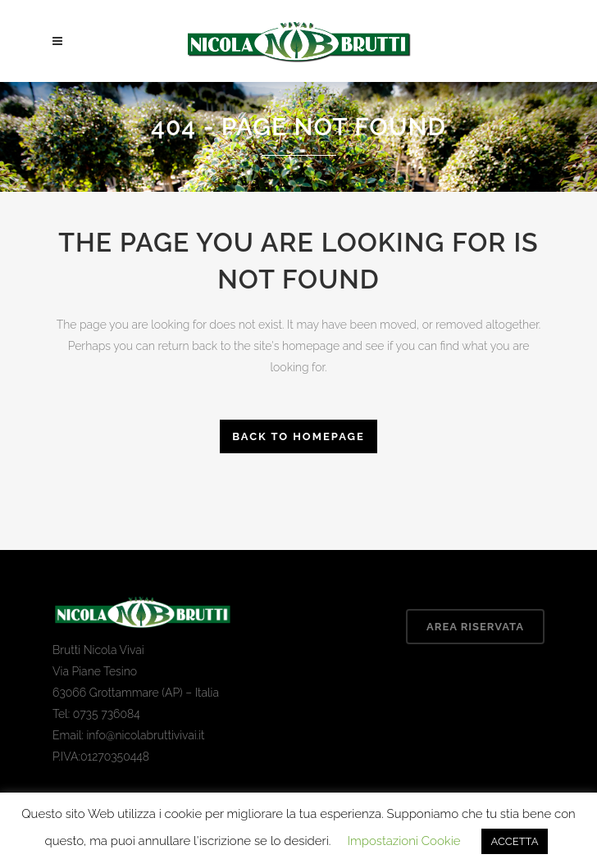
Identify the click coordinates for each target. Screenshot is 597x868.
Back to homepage (298, 436)
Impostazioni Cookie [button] (403, 841)
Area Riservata (475, 627)
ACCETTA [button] (515, 841)
